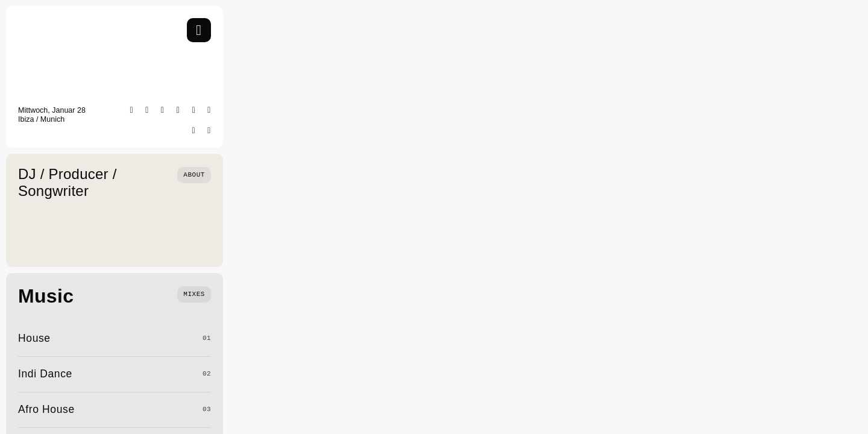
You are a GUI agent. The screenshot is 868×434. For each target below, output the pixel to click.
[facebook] (163, 110)
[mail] (209, 131)
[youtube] (209, 110)
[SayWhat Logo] (54, 23)
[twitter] (178, 110)
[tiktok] (194, 110)
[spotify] (132, 110)
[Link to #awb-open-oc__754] (199, 30)
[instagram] (147, 110)
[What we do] (194, 293)
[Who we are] (194, 174)
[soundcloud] (194, 131)
